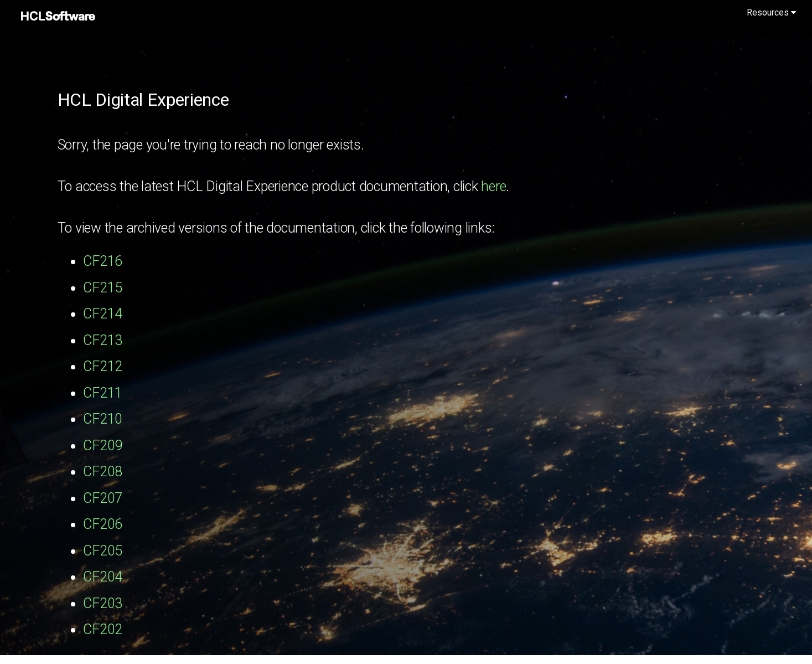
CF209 (103, 446)
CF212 (103, 366)
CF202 (103, 629)
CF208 (103, 472)
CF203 (103, 603)
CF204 (103, 577)
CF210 (103, 419)
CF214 (103, 314)
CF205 (103, 551)
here (493, 186)
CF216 (103, 261)
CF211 (103, 393)
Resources (771, 12)
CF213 (103, 340)
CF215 (103, 288)
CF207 (103, 498)
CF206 (103, 524)
